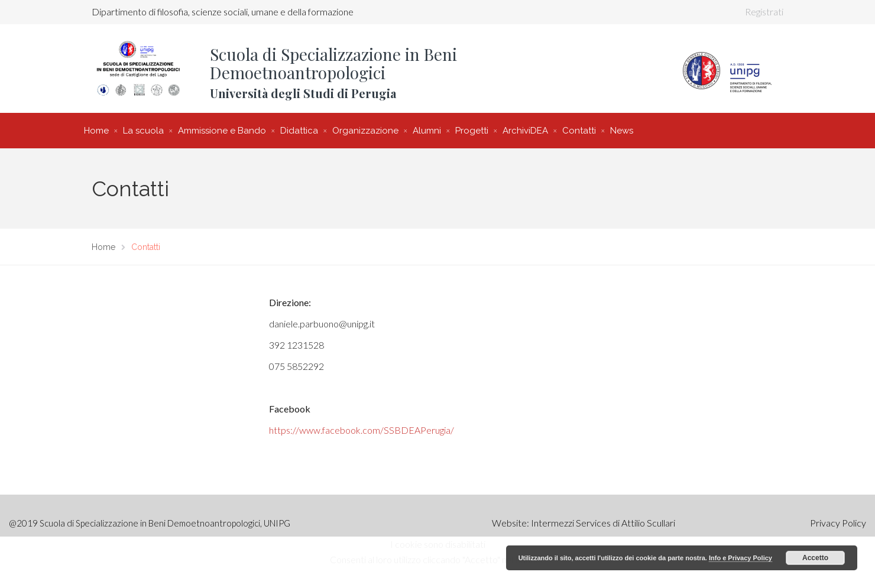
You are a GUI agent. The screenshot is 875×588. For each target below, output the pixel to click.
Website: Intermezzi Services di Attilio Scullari (584, 523)
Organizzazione (365, 131)
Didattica (299, 131)
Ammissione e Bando (222, 131)
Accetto (815, 558)
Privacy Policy (838, 523)
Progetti (472, 131)
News (622, 131)
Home (96, 131)
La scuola (143, 131)
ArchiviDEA (525, 131)
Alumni (427, 131)
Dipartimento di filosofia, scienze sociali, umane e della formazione (223, 12)
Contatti (579, 131)
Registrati (764, 12)
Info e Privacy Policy (740, 558)
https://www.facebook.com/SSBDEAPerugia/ (362, 430)
